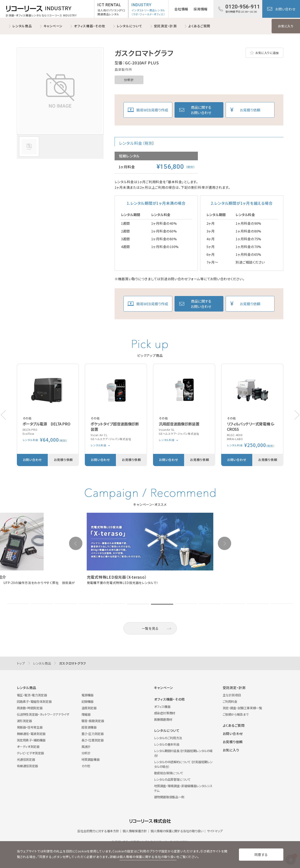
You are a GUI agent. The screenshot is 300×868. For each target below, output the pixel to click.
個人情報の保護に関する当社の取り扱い (177, 831)
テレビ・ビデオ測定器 (31, 753)
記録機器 (88, 701)
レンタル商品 (22, 26)
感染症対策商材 (165, 713)
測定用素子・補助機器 (31, 740)
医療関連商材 (163, 719)
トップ (21, 663)
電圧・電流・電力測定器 (32, 695)
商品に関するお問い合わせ (201, 110)
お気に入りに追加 (267, 53)
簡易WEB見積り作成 (152, 110)
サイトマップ (215, 831)
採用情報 (201, 9)
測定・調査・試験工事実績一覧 (242, 708)
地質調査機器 (91, 759)
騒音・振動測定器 (93, 721)
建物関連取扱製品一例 (169, 797)
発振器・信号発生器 (30, 727)
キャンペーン (53, 26)
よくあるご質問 (199, 26)
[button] (297, 415)
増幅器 (86, 714)
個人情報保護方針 (135, 831)
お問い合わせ (285, 9)
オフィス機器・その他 (90, 26)
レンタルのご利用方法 (168, 738)
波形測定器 (24, 721)
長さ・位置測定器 (93, 740)
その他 (86, 766)
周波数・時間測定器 (30, 708)
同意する (261, 855)
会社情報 (181, 9)
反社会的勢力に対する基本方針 (98, 831)
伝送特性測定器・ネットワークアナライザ (43, 714)
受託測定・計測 (165, 26)
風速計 (86, 747)
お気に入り (286, 26)
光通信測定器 (26, 759)
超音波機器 (89, 727)
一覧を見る (150, 628)
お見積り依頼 (250, 110)
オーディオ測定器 (28, 747)
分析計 (129, 80)
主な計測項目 (232, 695)
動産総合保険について (169, 773)
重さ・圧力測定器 (93, 734)
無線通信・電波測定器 (31, 734)
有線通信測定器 (28, 766)
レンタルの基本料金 (167, 744)
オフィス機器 (162, 707)
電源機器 (88, 695)
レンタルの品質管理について (172, 779)
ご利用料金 (230, 701)
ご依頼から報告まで (236, 714)
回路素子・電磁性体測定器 (34, 701)
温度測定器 (89, 708)
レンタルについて (130, 26)
